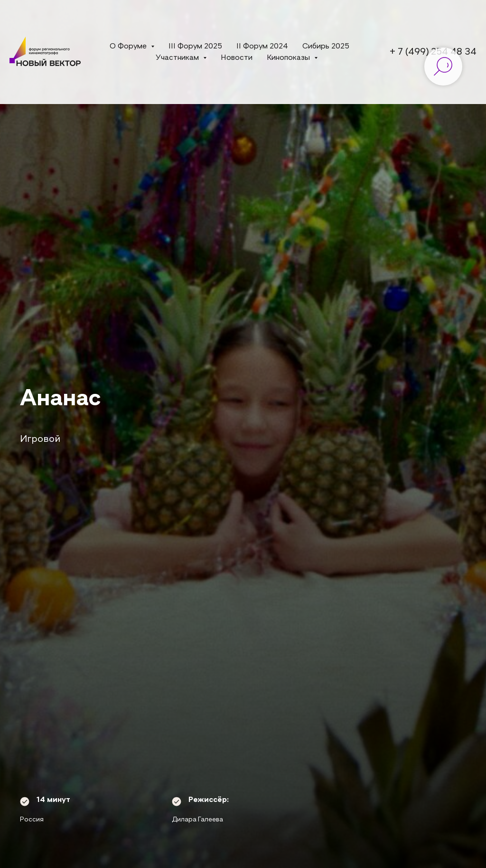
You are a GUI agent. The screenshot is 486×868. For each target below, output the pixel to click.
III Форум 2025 (195, 47)
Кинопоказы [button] (289, 58)
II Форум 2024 (262, 47)
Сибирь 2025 (326, 47)
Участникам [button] (178, 58)
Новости (237, 58)
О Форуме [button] (129, 47)
